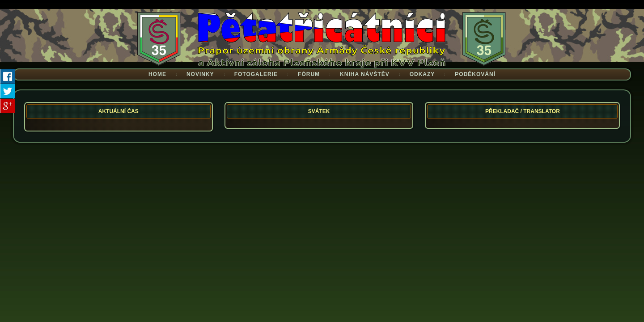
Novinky (200, 74)
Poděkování (475, 74)
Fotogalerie (256, 74)
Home (157, 74)
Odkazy (422, 74)
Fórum (309, 74)
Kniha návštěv (365, 74)
